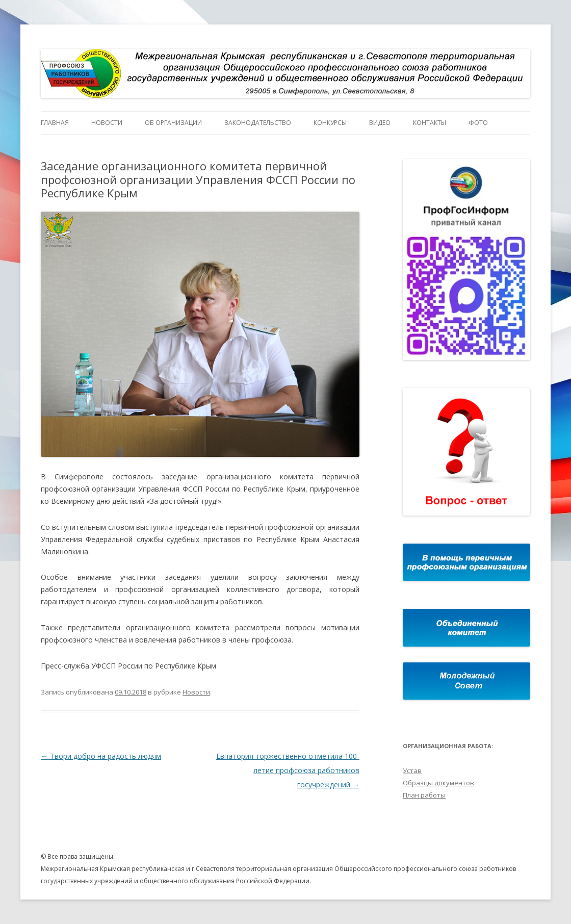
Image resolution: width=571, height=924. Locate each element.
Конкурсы (330, 123)
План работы (424, 795)
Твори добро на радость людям (101, 756)
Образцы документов (438, 783)
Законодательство (258, 123)
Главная (55, 123)
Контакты (430, 123)
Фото (478, 123)
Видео (380, 123)
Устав (412, 771)
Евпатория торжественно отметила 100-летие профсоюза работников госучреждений (288, 770)
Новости (107, 123)
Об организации (173, 123)
